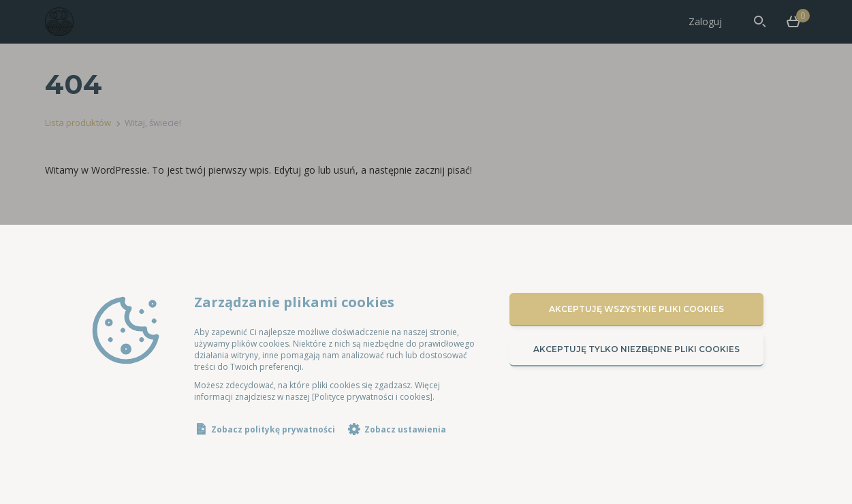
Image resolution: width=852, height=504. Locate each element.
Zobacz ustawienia (405, 429)
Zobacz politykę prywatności (273, 429)
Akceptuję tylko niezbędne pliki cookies (636, 349)
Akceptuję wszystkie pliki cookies (636, 309)
